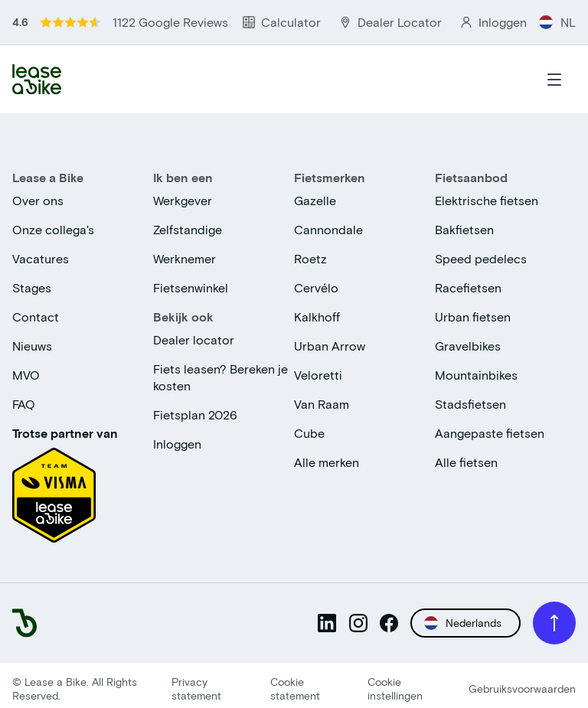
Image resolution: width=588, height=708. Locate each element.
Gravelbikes (468, 346)
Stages (32, 287)
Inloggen (177, 444)
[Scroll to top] (554, 623)
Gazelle (315, 200)
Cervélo (316, 287)
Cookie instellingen (395, 688)
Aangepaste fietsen (490, 433)
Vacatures (41, 258)
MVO (26, 375)
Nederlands (463, 623)
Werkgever (183, 200)
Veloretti (318, 375)
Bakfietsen (464, 229)
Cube (309, 433)
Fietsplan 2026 (195, 414)
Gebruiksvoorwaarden (522, 688)
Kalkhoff (317, 316)
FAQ (24, 404)
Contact (36, 316)
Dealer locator (194, 339)
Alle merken (327, 462)
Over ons (38, 200)
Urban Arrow (330, 346)
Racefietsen (468, 287)
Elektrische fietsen (487, 200)
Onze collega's (53, 229)
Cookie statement (295, 688)
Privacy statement (196, 688)
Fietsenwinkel (191, 287)
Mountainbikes (476, 375)
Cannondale (328, 229)
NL (557, 22)
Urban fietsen (473, 316)
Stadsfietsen (470, 404)
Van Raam (322, 404)
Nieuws (32, 346)
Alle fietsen (466, 462)
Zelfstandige (188, 229)
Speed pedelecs (481, 258)
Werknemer (185, 258)
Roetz (310, 258)
